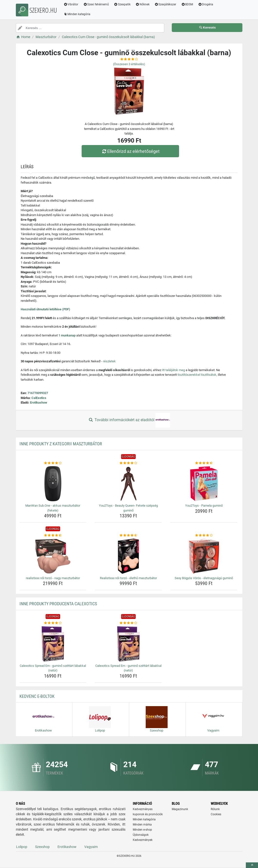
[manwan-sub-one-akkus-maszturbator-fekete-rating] (53, 463)
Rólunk (215, 809)
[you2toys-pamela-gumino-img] (204, 484)
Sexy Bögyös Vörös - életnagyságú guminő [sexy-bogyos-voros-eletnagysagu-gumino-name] (204, 578)
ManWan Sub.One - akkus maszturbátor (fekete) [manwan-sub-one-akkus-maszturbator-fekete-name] (53, 508)
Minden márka (142, 825)
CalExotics (39, 398)
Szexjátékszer (165, 4)
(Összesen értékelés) (129, 64)
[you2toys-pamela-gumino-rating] (204, 463)
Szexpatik (122, 4)
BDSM (187, 4)
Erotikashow (39, 403)
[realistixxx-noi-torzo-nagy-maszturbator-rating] (53, 535)
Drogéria (205, 4)
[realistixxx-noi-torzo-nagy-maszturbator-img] (53, 556)
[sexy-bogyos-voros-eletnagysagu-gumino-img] (204, 556)
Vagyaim (91, 847)
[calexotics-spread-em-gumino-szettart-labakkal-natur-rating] (53, 623)
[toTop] (252, 865)
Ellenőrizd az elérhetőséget (130, 151)
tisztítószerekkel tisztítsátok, (197, 375)
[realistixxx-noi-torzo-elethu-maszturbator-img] (128, 556)
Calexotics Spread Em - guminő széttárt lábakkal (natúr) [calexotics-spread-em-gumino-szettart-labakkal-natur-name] (53, 668)
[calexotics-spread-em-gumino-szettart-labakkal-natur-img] (53, 644)
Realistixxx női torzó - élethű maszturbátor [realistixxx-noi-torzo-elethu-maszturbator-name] (128, 578)
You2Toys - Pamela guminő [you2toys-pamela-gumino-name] (204, 506)
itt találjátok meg (173, 370)
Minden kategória (77, 14)
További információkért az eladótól (129, 420)
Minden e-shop (142, 830)
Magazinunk (180, 809)
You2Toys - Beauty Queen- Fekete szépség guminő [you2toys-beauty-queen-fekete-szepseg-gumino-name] (128, 508)
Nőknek (143, 4)
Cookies (216, 814)
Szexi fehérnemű (96, 4)
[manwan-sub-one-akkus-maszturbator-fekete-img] (53, 484)
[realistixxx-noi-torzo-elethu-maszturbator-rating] (128, 535)
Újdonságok (141, 835)
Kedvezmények (143, 840)
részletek (109, 361)
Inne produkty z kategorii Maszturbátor (61, 444)
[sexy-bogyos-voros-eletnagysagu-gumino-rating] (204, 535)
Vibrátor (71, 4)
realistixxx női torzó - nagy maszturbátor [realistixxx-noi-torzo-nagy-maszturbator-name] (53, 578)
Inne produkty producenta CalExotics (58, 604)
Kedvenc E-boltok (37, 696)
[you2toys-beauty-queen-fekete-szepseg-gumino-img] (128, 484)
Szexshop (42, 847)
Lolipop (22, 847)
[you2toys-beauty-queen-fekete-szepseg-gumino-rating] (128, 463)
